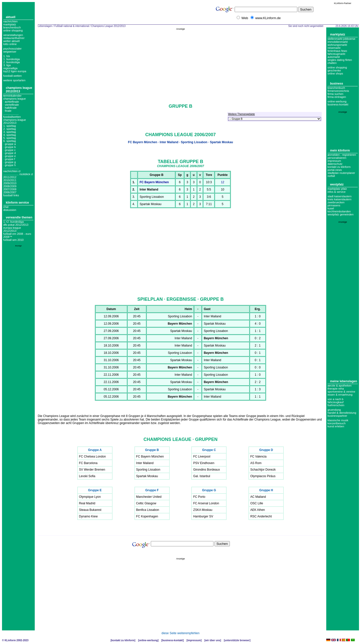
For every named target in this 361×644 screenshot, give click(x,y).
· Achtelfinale (11, 102)
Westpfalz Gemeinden (340, 214)
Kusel (331, 208)
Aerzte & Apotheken (339, 386)
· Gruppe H (10, 165)
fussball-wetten (12, 76)
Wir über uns (213, 640)
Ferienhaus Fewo (337, 51)
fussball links (11, 195)
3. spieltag (10, 132)
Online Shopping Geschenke (337, 69)
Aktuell (11, 17)
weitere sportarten (14, 80)
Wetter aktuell (11, 41)
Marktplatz (10, 24)
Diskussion (10, 210)
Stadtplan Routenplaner (341, 173)
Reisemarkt (334, 48)
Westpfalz (337, 184)
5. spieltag (10, 138)
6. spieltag (10, 141)
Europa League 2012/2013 (12, 229)
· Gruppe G (10, 162)
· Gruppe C (9, 150)
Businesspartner (337, 416)
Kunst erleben (336, 426)
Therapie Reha (336, 389)
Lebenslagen (45, 26)
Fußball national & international (72, 26)
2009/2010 (10, 183)
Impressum (334, 161)
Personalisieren (337, 158)
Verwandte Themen (19, 217)
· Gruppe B (10, 147)
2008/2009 (10, 186)
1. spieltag (10, 126)
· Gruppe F (9, 159)
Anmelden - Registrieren (342, 155)
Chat (6, 207)
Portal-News (335, 170)
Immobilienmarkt (338, 42)
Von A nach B (335, 399)
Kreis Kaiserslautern (339, 199)
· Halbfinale (10, 108)
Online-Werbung (337, 101)
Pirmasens (334, 205)
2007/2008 (10, 189)
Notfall (331, 176)
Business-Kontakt (172, 640)
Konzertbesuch (337, 423)
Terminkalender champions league (14, 97)
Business (337, 84)
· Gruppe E (10, 156)
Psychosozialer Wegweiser (12, 50)
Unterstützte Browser (237, 640)
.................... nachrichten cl (12, 170)
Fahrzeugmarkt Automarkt (336, 55)
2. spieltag (10, 129)
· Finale (7, 111)
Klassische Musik (338, 420)
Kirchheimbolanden (339, 211)
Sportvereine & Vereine (341, 392)
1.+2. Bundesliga (13, 222)
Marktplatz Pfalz (337, 189)
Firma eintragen (337, 97)
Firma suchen (335, 94)
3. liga (7, 65)
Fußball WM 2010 (13, 240)
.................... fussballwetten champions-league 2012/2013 (15, 118)
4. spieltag (10, 135)
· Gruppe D (10, 153)
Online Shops (335, 73)
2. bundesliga (11, 62)
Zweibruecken (336, 202)
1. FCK (7, 56)
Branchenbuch (12, 27)
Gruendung (334, 410)
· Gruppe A (10, 144)
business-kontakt (338, 104)
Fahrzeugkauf (336, 402)
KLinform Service (17, 203)
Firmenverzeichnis (338, 91)
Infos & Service (337, 192)
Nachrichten (10, 21)
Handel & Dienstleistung (342, 413)
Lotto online (10, 44)
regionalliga (10, 68)
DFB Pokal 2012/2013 (16, 225)
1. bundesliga (11, 59)
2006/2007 (10, 192)
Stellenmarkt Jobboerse (341, 39)
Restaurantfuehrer (14, 38)
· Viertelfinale (11, 105)
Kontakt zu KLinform (339, 167)
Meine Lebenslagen (344, 381)
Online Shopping (13, 30)
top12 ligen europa (15, 71)
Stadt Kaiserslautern (339, 196)
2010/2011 (10, 180)
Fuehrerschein (336, 405)
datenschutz (335, 164)
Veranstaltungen (13, 35)
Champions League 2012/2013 (19, 90)
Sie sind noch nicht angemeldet (306, 26)
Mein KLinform (340, 150)
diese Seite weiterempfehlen (181, 633)
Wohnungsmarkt (337, 45)
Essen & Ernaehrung (340, 395)
